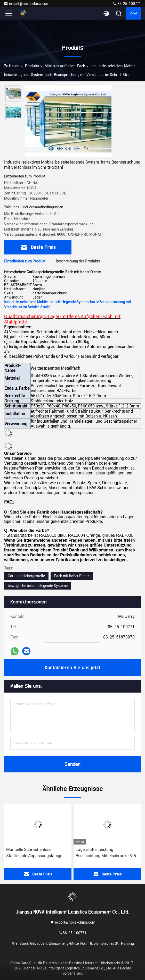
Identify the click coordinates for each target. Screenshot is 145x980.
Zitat (134, 13)
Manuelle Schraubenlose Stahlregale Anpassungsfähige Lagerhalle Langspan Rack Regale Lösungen (37, 853)
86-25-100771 (127, 4)
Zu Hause (12, 66)
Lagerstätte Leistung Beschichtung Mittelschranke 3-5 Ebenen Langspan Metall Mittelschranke (106, 853)
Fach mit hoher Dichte (72, 576)
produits (32, 66)
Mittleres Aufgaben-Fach (65, 66)
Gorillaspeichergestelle (26, 576)
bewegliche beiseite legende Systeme (38, 586)
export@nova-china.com (27, 4)
